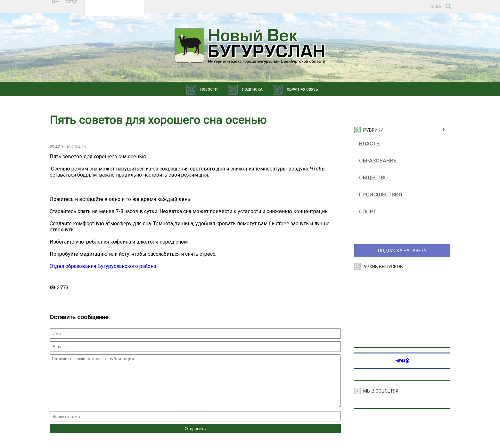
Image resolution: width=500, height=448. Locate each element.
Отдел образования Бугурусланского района (103, 266)
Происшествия (381, 195)
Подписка (252, 90)
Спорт (368, 212)
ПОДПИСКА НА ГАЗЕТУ (402, 251)
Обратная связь (302, 90)
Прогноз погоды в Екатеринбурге (115, 9)
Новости (209, 90)
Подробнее (114, 4)
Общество (373, 178)
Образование (378, 161)
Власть (369, 144)
